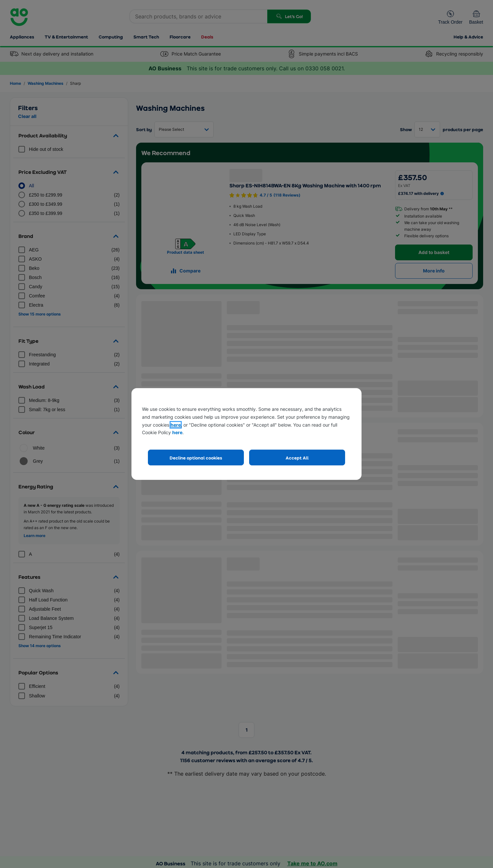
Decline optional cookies (196, 458)
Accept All (297, 458)
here (176, 425)
